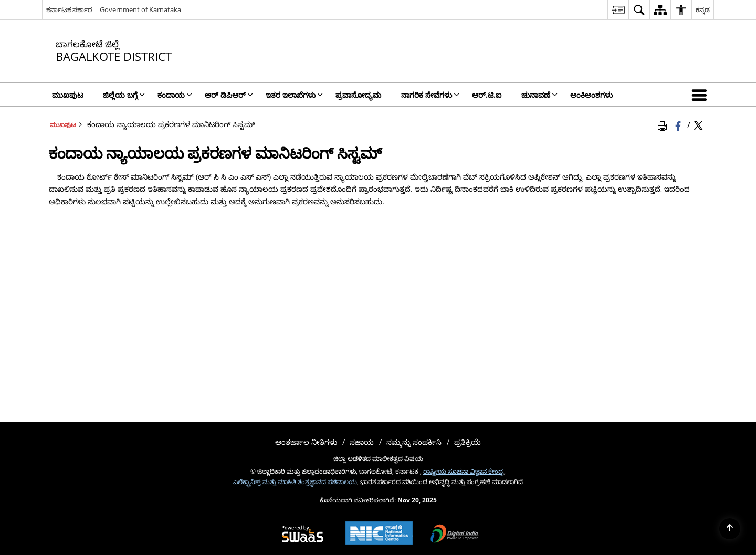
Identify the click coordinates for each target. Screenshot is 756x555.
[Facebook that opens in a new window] (679, 124)
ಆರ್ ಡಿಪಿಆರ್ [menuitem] (229, 95)
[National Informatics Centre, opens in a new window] (379, 534)
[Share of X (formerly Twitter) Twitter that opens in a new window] (698, 124)
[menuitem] (618, 10)
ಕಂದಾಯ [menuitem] (175, 95)
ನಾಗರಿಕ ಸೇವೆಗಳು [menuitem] (430, 95)
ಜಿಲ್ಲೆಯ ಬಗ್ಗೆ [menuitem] (124, 95)
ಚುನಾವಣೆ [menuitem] (539, 95)
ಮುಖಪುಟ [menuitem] (67, 95)
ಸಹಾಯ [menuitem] (362, 442)
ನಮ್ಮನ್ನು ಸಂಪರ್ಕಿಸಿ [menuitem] (414, 442)
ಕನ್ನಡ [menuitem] (703, 9)
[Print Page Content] (664, 124)
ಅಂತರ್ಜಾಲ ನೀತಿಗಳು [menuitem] (306, 442)
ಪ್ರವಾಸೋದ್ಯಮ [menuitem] (358, 95)
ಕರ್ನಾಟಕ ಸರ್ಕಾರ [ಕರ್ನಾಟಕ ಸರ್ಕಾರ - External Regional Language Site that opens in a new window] (69, 9)
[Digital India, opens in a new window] (455, 535)
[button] (701, 95)
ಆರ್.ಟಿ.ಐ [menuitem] (487, 95)
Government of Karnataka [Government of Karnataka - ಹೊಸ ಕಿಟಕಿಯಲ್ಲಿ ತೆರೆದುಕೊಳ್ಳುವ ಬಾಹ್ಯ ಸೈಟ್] (140, 9)
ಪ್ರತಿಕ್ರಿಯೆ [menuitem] (468, 442)
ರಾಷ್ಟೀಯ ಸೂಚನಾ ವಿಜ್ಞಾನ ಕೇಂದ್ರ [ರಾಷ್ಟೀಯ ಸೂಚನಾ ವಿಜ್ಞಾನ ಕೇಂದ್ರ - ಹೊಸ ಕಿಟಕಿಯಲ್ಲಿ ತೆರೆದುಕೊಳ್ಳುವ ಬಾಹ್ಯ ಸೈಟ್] (464, 471)
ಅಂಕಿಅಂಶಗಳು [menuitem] (591, 95)
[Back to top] (730, 529)
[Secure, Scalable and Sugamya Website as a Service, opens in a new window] (303, 535)
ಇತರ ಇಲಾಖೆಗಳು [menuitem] (294, 95)
